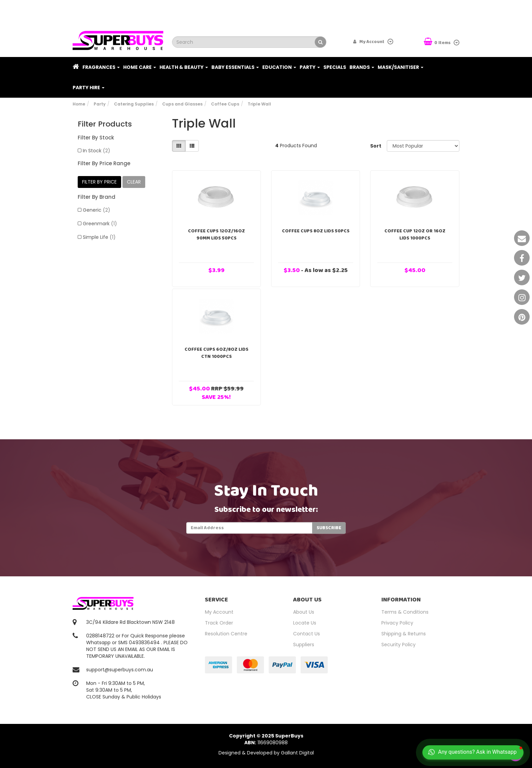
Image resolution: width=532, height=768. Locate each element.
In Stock (97, 151)
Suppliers (304, 645)
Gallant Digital (297, 753)
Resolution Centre (226, 634)
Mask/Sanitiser (401, 67)
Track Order (219, 623)
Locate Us (305, 623)
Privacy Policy (397, 623)
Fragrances (101, 67)
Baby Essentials (235, 67)
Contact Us (307, 634)
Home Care (140, 67)
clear (134, 182)
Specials (335, 67)
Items (438, 42)
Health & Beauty (184, 67)
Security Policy (398, 645)
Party (310, 67)
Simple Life (99, 237)
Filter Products (105, 124)
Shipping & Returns (404, 634)
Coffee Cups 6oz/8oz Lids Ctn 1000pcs (216, 353)
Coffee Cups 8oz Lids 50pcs (316, 231)
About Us (304, 612)
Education (279, 67)
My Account (219, 612)
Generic (97, 210)
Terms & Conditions (405, 612)
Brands (362, 67)
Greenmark (100, 224)
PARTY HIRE (89, 88)
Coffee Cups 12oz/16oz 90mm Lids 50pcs (216, 235)
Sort (376, 146)
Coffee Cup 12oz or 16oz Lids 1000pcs (415, 235)
